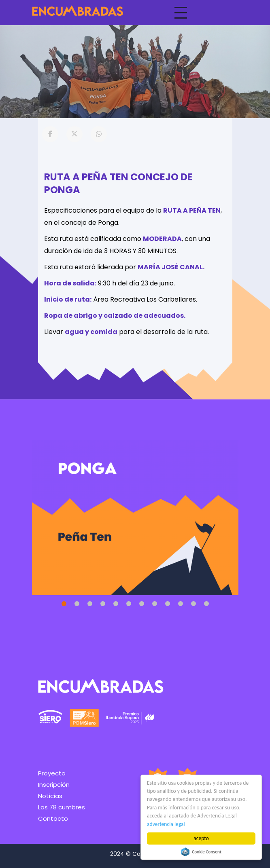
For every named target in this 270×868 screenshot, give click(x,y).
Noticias (50, 796)
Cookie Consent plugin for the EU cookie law (201, 852)
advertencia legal (166, 824)
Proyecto (52, 773)
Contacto (53, 818)
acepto (201, 838)
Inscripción (54, 785)
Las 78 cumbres (62, 807)
